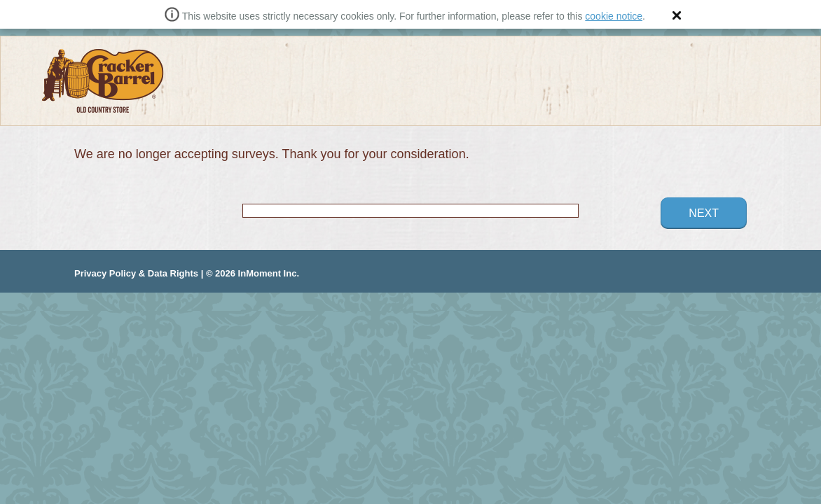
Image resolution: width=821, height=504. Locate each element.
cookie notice (614, 16)
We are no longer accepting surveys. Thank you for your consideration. (272, 154)
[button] (677, 15)
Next (704, 213)
